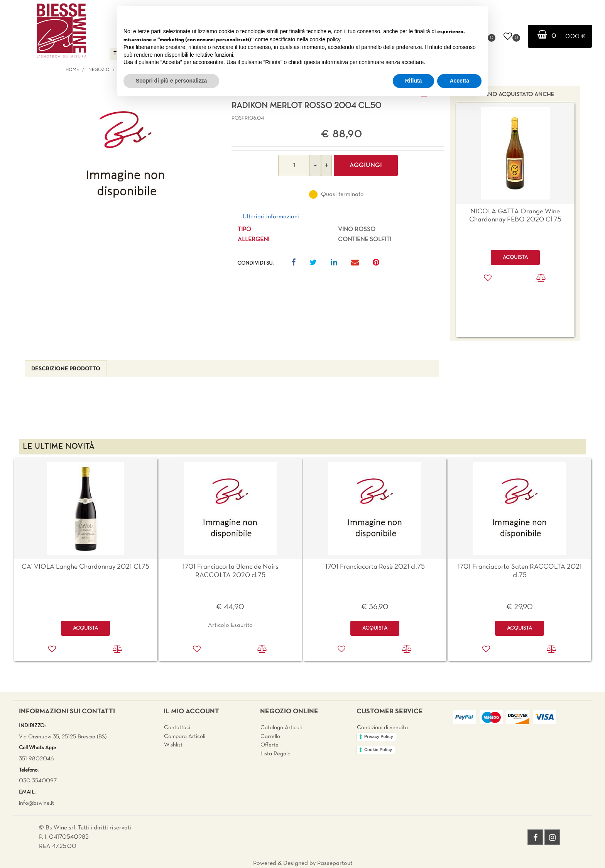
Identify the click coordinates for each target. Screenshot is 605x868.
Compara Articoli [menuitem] (185, 736)
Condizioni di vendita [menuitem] (382, 728)
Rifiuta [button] (414, 81)
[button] (125, 155)
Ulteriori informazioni (271, 217)
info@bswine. (35, 803)
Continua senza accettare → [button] (446, 16)
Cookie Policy (378, 750)
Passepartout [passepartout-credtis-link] (335, 863)
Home (72, 70)
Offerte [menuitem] (270, 745)
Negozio (99, 70)
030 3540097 (38, 781)
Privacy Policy (379, 736)
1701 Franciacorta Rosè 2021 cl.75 (375, 567)
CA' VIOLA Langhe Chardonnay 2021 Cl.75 (85, 567)
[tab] (66, 369)
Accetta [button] (459, 81)
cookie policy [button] (325, 39)
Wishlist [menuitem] (173, 745)
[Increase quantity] (326, 165)
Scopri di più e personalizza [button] (171, 81)
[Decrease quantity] (315, 165)
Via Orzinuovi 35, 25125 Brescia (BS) (63, 737)
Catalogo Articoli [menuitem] (281, 728)
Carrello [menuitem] (270, 736)
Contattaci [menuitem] (177, 728)
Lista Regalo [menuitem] (275, 754)
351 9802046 (36, 759)
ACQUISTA (85, 628)
